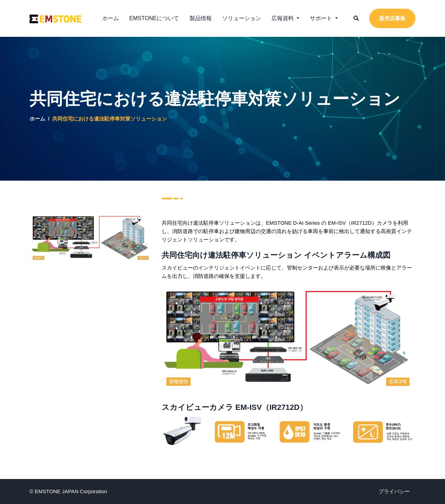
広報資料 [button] (283, 18)
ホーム (111, 18)
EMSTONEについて (154, 18)
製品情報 (201, 18)
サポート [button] (322, 18)
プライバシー (394, 491)
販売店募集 (392, 18)
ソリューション (242, 18)
